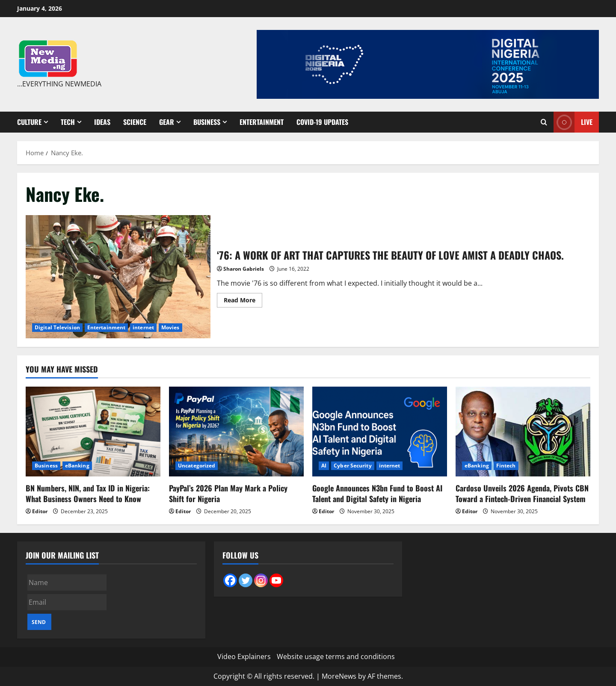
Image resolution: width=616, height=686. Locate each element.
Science (135, 122)
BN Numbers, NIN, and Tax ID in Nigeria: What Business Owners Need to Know (88, 493)
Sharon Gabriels (244, 269)
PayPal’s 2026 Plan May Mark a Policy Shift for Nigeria (228, 493)
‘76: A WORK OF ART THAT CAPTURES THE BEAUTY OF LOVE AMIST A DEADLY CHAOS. (118, 277)
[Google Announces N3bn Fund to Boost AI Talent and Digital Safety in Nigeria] (380, 432)
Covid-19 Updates (322, 122)
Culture (29, 122)
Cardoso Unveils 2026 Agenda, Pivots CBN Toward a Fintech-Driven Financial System (522, 493)
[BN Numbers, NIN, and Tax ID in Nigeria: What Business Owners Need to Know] (93, 432)
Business (207, 122)
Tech (68, 122)
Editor (40, 511)
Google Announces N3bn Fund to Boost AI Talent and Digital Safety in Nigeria (377, 493)
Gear (167, 122)
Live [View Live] (573, 122)
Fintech (506, 466)
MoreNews (339, 676)
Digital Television (57, 327)
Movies (170, 327)
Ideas (102, 122)
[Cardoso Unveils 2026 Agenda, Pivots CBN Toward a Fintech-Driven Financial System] (523, 432)
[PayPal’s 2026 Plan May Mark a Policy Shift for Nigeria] (236, 432)
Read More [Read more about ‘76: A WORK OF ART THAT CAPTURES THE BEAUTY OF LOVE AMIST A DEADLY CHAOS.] (243, 302)
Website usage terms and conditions (336, 656)
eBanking (77, 466)
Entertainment (262, 122)
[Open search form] (544, 122)
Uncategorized (197, 466)
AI (324, 466)
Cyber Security (352, 466)
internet (143, 327)
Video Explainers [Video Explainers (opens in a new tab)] (244, 656)
